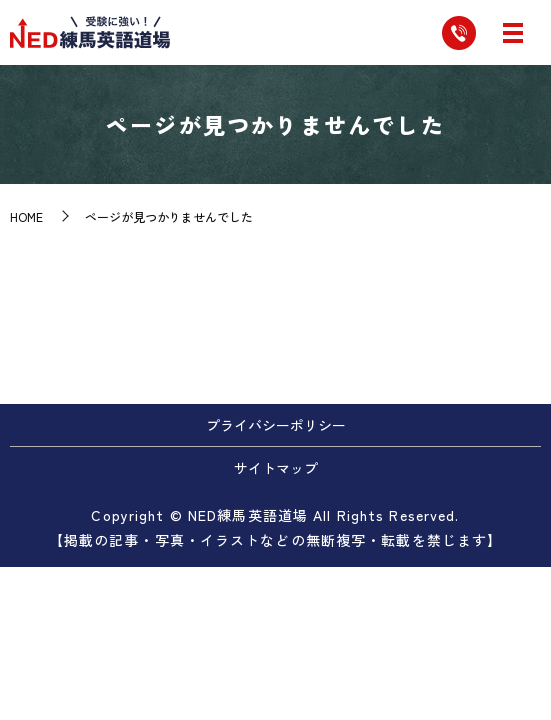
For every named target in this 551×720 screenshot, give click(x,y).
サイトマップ (276, 468)
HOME (26, 216)
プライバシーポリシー (276, 425)
